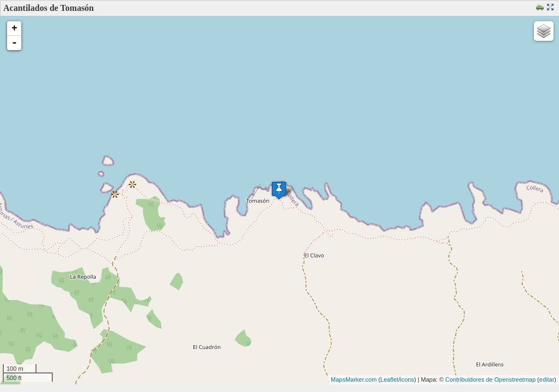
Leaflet (389, 379)
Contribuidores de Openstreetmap (490, 379)
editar (547, 379)
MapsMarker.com (354, 379)
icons (407, 379)
